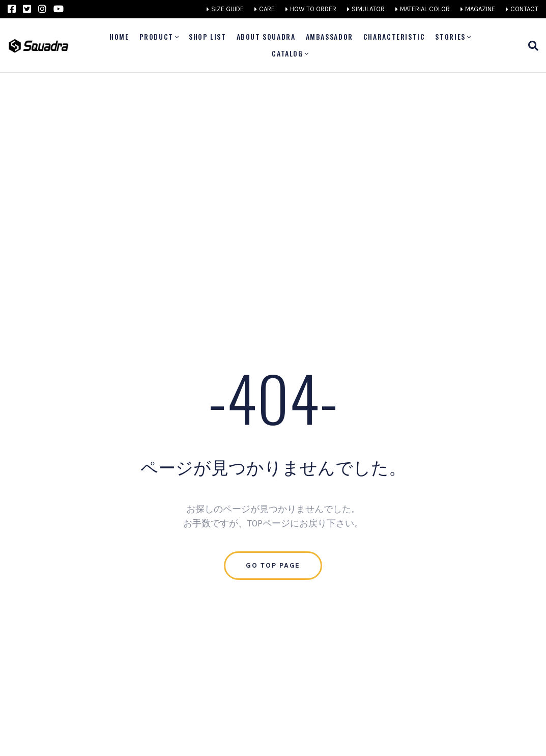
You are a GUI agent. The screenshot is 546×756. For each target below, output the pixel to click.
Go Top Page (273, 565)
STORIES (450, 36)
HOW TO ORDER (313, 9)
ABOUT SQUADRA (266, 36)
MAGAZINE (480, 9)
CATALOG (287, 53)
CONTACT (524, 9)
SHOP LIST (208, 36)
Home (119, 36)
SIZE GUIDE (227, 9)
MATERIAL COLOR (425, 9)
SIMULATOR (368, 9)
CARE (267, 9)
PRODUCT (156, 36)
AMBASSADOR (329, 36)
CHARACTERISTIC (394, 36)
